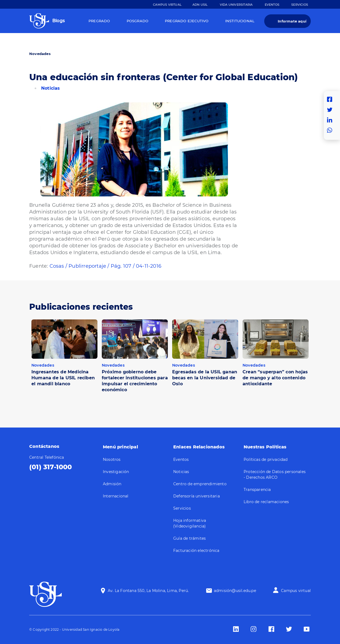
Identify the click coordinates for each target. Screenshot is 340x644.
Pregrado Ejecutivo (187, 21)
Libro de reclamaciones (266, 502)
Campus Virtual (167, 5)
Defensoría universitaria (197, 496)
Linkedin (331, 120)
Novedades (40, 54)
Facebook (331, 99)
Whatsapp (331, 130)
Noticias (51, 88)
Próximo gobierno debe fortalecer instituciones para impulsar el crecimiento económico (135, 381)
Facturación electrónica (196, 551)
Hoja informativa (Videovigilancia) (190, 523)
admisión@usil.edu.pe (235, 591)
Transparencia (257, 490)
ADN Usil (200, 5)
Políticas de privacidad (266, 459)
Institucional (240, 21)
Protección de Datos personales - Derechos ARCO (275, 475)
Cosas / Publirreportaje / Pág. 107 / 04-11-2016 (105, 266)
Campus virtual (296, 591)
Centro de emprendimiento (200, 484)
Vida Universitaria (236, 5)
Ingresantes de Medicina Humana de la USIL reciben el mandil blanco (63, 378)
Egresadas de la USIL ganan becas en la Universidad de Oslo (205, 378)
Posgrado (138, 21)
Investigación (116, 472)
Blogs (58, 21)
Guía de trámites (189, 538)
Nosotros (112, 459)
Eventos (272, 5)
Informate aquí (292, 21)
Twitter (331, 110)
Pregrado (99, 21)
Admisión (112, 484)
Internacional (116, 496)
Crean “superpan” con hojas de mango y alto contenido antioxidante (275, 378)
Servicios (300, 5)
